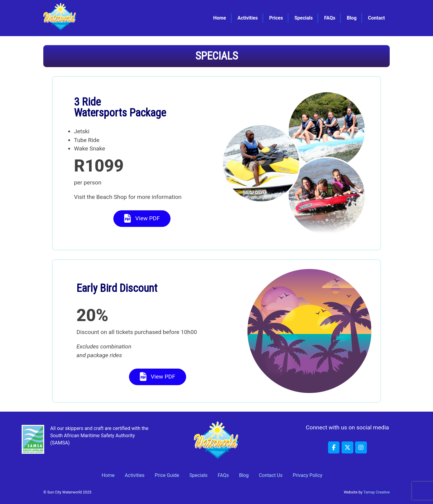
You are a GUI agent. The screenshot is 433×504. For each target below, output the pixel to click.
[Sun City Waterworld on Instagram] (361, 447)
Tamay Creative (376, 492)
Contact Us (271, 475)
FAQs (330, 18)
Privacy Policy (307, 475)
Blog (352, 18)
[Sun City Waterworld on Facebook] (334, 447)
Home (220, 18)
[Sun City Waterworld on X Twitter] (347, 447)
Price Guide (167, 475)
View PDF (142, 219)
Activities (248, 18)
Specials (304, 18)
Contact (376, 18)
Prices (276, 18)
